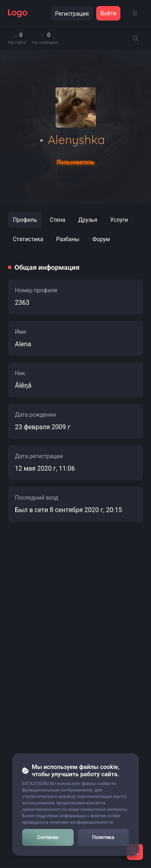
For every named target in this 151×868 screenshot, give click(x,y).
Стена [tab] (58, 220)
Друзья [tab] (88, 220)
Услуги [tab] (119, 220)
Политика (103, 837)
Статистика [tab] (28, 239)
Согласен (48, 837)
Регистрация (72, 14)
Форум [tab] (101, 239)
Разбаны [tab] (68, 239)
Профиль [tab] (25, 220)
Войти (108, 13)
